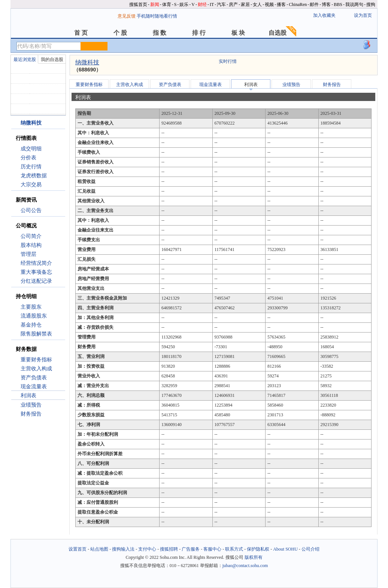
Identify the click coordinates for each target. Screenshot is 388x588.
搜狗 (371, 4)
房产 (233, 4)
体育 (167, 4)
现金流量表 (34, 387)
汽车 (221, 4)
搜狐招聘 (169, 549)
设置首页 (78, 549)
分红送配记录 (36, 281)
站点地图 (99, 549)
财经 (202, 4)
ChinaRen (298, 4)
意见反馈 (127, 16)
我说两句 (354, 4)
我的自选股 (52, 59)
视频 (269, 4)
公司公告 (31, 210)
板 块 (238, 33)
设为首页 (363, 15)
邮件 (314, 4)
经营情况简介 (36, 263)
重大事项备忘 (36, 272)
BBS (338, 4)
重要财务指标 (36, 360)
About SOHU (285, 549)
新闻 (155, 4)
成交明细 (31, 149)
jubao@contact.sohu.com (245, 566)
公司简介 (31, 236)
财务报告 (31, 414)
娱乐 (184, 4)
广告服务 (191, 549)
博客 (326, 4)
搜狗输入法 (123, 549)
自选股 (278, 33)
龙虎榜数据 (34, 176)
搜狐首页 (138, 4)
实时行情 (228, 61)
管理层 (28, 254)
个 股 (120, 33)
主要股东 (31, 307)
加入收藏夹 (324, 15)
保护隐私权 (258, 549)
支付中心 (147, 549)
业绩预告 (31, 405)
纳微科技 (87, 62)
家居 (245, 4)
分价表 (28, 158)
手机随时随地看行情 (157, 16)
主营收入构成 (36, 369)
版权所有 (254, 557)
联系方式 (234, 549)
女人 (257, 4)
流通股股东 (34, 316)
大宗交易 (31, 185)
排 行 (199, 33)
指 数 (160, 33)
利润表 (28, 396)
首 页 (81, 33)
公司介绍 (310, 549)
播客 (281, 4)
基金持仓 (31, 325)
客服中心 (212, 549)
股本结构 (31, 245)
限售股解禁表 (36, 334)
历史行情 (31, 167)
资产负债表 (34, 378)
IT (212, 4)
